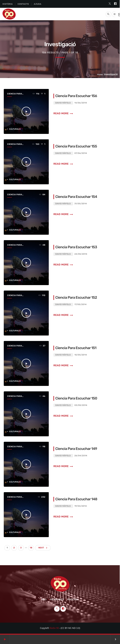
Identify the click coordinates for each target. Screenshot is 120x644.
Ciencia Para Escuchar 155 (76, 146)
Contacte (23, 4)
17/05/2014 (80, 305)
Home (100, 74)
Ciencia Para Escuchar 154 (76, 197)
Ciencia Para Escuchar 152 (76, 297)
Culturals (15, 129)
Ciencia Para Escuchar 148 (76, 499)
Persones (73, 600)
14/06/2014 (81, 103)
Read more (63, 113)
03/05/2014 (81, 405)
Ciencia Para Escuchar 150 (76, 398)
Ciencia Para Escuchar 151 (76, 348)
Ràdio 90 (54, 628)
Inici (44, 600)
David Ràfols (63, 103)
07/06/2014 (81, 153)
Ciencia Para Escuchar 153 (76, 247)
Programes (57, 600)
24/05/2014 (81, 254)
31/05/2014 (81, 204)
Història (8, 4)
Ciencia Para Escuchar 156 (76, 96)
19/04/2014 (81, 506)
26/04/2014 (81, 456)
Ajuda (38, 4)
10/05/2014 (81, 355)
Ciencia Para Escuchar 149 (76, 449)
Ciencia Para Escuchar (15, 94)
